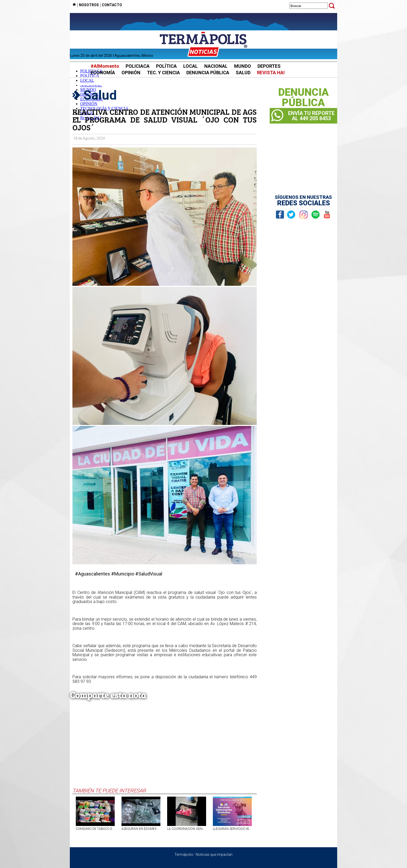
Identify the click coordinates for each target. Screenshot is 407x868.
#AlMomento (105, 66)
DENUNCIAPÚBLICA (304, 98)
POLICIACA (138, 66)
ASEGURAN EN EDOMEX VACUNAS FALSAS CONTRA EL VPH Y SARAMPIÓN (141, 829)
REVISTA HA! (271, 73)
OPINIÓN (131, 73)
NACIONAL (216, 66)
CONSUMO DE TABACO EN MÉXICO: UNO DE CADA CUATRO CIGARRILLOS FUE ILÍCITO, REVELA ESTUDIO (95, 829)
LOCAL (191, 66)
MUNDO (243, 66)
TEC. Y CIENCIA (163, 73)
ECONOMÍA (103, 73)
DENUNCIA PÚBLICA (208, 73)
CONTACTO (112, 5)
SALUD (243, 73)
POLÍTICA (166, 66)
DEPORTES (269, 66)
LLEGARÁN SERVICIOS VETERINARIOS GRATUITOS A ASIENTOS (232, 829)
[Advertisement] (165, 749)
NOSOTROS (89, 5)
